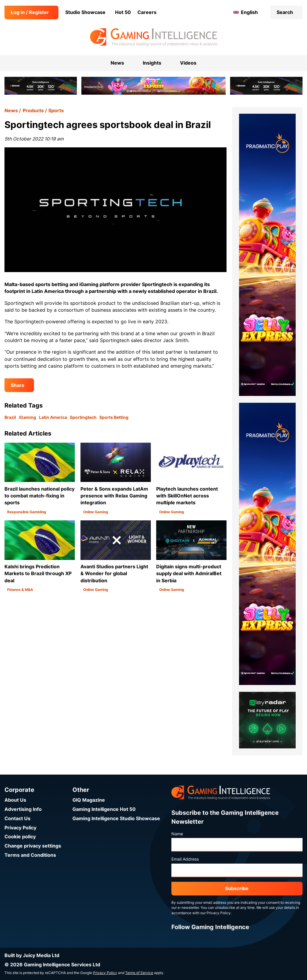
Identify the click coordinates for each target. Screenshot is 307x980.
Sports (56, 111)
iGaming (27, 417)
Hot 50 (123, 12)
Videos (188, 63)
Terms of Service (139, 973)
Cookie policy (20, 837)
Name (177, 834)
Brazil (10, 417)
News (11, 111)
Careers (147, 12)
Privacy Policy (20, 828)
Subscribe (237, 888)
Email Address (185, 859)
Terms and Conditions (30, 855)
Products (33, 111)
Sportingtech (83, 417)
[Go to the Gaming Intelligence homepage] (153, 37)
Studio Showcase (85, 12)
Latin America (53, 417)
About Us (15, 800)
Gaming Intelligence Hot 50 (104, 809)
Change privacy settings (33, 846)
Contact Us (17, 819)
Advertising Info (23, 809)
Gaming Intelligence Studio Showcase (116, 819)
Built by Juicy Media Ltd (32, 955)
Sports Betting (114, 417)
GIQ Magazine (89, 800)
